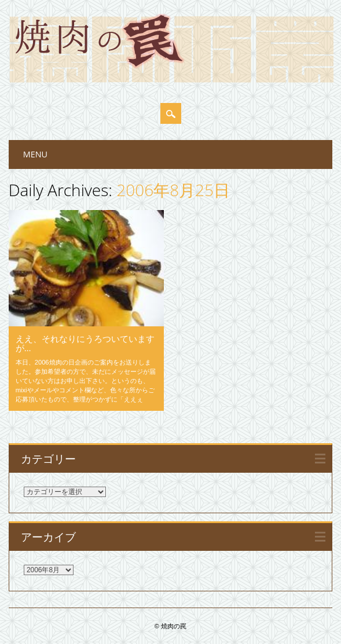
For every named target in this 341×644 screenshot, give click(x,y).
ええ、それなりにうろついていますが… (85, 343)
